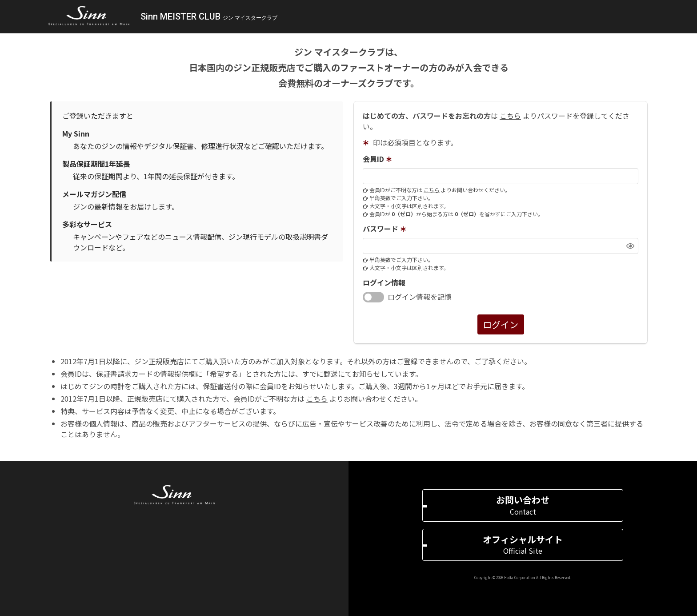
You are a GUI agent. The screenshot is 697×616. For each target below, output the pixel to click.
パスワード (386, 229)
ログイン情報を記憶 (420, 297)
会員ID (379, 159)
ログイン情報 (384, 282)
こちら (510, 116)
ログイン (501, 324)
